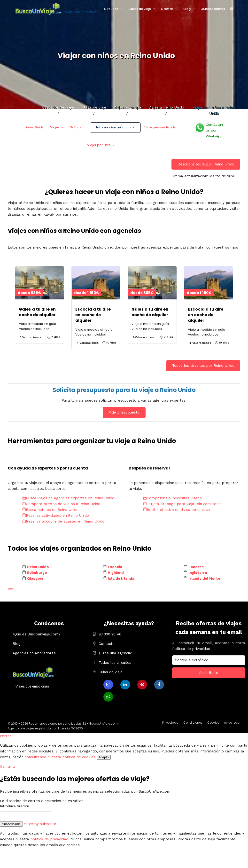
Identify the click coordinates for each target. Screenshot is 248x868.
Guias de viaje (111, 672)
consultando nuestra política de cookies (60, 757)
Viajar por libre (99, 145)
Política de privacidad (191, 649)
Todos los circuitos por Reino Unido (203, 366)
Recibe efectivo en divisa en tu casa (177, 510)
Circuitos (111, 9)
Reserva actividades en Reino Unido (56, 516)
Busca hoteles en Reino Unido (50, 510)
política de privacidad (49, 839)
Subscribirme (11, 824)
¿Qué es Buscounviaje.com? (37, 634)
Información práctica (113, 127)
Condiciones (193, 723)
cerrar (6, 736)
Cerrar (8, 766)
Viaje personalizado (160, 127)
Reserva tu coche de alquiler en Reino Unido (63, 521)
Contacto (107, 644)
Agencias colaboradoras (34, 653)
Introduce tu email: (15, 806)
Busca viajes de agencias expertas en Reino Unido (68, 498)
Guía (74, 127)
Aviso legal (232, 723)
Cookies (213, 723)
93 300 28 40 (110, 634)
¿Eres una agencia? (116, 653)
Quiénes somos (213, 9)
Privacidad (170, 723)
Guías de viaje (140, 9)
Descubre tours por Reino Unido (206, 164)
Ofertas (167, 9)
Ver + (12, 589)
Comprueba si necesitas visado (172, 498)
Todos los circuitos (115, 663)
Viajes (55, 127)
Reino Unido (35, 127)
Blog (187, 9)
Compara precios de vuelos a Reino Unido (61, 504)
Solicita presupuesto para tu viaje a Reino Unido (124, 390)
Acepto (104, 757)
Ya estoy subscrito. (40, 824)
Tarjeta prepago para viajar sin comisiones (183, 504)
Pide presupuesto (124, 412)
